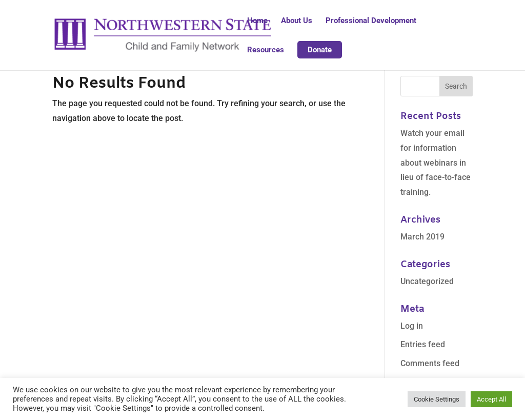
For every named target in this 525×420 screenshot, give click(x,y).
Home (257, 21)
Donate (320, 50)
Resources (266, 50)
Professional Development (371, 21)
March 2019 (422, 237)
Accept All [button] (491, 399)
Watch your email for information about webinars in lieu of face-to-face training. (436, 163)
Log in (412, 326)
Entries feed (423, 344)
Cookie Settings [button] (437, 399)
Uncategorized (427, 281)
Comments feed (430, 363)
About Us (297, 21)
